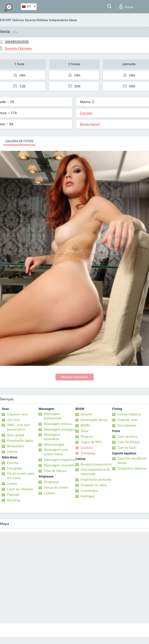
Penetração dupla (20, 441)
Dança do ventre (56, 488)
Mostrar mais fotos (75, 377)
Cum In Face (127, 448)
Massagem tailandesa (52, 437)
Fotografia (14, 468)
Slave (85, 431)
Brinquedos (15, 446)
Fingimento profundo (96, 480)
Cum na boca (127, 437)
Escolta (13, 463)
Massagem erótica (58, 424)
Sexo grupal (16, 435)
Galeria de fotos (19, 141)
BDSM (85, 425)
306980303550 (17, 42)
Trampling (88, 453)
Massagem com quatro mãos (56, 452)
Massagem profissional (53, 416)
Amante (86, 414)
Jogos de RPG (91, 442)
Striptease (51, 482)
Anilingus (87, 496)
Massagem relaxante (59, 465)
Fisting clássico (129, 414)
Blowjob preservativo (96, 464)
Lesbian (50, 493)
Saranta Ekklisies (36, 20)
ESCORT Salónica (12, 20)
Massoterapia (54, 445)
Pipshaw (13, 495)
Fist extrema (127, 425)
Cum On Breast (128, 442)
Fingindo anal (127, 420)
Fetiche (12, 452)
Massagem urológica (59, 429)
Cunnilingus (89, 491)
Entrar (126, 6)
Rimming (13, 500)
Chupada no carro (94, 485)
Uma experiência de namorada (95, 472)
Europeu (86, 113)
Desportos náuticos (132, 468)
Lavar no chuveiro (20, 489)
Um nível (13, 420)
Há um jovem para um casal (21, 476)
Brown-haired (90, 124)
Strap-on (87, 437)
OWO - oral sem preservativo (19, 427)
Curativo (87, 448)
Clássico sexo (18, 414)
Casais (12, 484)
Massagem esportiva (59, 460)
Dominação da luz (94, 420)
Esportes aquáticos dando (132, 461)
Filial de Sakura (55, 471)
